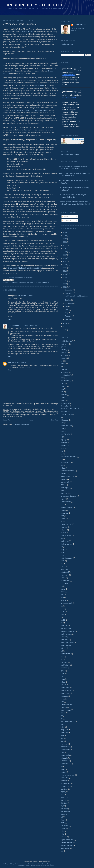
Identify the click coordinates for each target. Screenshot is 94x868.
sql (62, 437)
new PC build (65, 434)
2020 (65, 252)
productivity (65, 403)
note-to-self (65, 572)
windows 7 (46, 282)
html (62, 516)
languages (64, 730)
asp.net (63, 499)
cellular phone (66, 628)
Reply (10, 319)
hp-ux (63, 699)
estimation (64, 662)
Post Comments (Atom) (21, 424)
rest (62, 795)
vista (62, 597)
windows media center (69, 457)
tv (61, 417)
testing (63, 485)
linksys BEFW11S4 (67, 476)
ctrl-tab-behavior (66, 507)
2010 (65, 284)
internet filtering (66, 704)
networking (64, 761)
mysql (63, 752)
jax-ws (63, 713)
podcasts (64, 780)
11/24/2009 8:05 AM (30, 325)
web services (65, 848)
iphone (63, 386)
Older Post (55, 420)
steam (63, 820)
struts (63, 823)
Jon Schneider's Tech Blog (34, 5)
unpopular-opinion (67, 840)
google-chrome (66, 690)
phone (63, 769)
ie (61, 366)
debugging (64, 420)
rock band (64, 583)
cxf (62, 651)
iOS (62, 392)
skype (63, 806)
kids (62, 724)
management (65, 750)
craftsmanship (66, 645)
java (62, 431)
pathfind (63, 530)
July (67, 306)
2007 (65, 326)
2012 (65, 278)
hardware (13, 282)
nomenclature (65, 764)
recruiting (64, 789)
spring (63, 589)
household (64, 513)
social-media (65, 812)
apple (63, 398)
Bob (10, 363)
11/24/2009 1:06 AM (25, 296)
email (63, 552)
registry (63, 792)
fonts (62, 674)
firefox (63, 364)
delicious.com (65, 654)
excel (62, 561)
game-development (67, 471)
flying (62, 671)
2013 (65, 274)
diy (62, 547)
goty (62, 423)
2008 (65, 323)
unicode (63, 837)
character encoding (67, 631)
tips (62, 347)
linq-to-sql (64, 569)
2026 (65, 232)
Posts (65, 216)
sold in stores (39, 85)
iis (61, 521)
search (63, 797)
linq (62, 738)
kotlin (62, 727)
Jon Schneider (18, 277)
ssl (62, 817)
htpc (62, 389)
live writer (64, 744)
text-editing (65, 826)
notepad (63, 445)
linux (62, 741)
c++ (62, 505)
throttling (64, 828)
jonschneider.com (67, 44)
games (63, 358)
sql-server (64, 814)
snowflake (64, 809)
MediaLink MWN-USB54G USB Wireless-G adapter (30, 110)
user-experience (66, 842)
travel (63, 592)
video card (64, 493)
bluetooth (64, 626)
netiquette (64, 758)
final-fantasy (65, 665)
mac (62, 378)
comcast (64, 637)
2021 (65, 249)
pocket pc (64, 778)
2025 (65, 236)
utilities (63, 350)
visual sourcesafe (67, 845)
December (69, 290)
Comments (67, 220)
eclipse (63, 468)
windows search (66, 603)
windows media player (68, 496)
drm (62, 657)
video (63, 490)
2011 (65, 281)
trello (62, 834)
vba (62, 595)
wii (62, 454)
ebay (62, 550)
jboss (62, 567)
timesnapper (65, 488)
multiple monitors (67, 414)
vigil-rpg (63, 440)
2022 (65, 245)
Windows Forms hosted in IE (71, 409)
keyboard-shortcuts (67, 721)
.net (62, 383)
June (67, 310)
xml (62, 851)
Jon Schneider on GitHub (70, 155)
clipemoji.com (65, 462)
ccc (62, 538)
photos (63, 772)
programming (65, 783)
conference (65, 541)
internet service (66, 524)
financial (64, 668)
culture (63, 648)
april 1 (63, 620)
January (68, 319)
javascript (64, 474)
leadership (64, 733)
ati (61, 623)
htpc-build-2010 (66, 426)
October (68, 300)
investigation (65, 375)
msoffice (64, 395)
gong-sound (65, 688)
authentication (66, 502)
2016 (65, 265)
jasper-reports (66, 710)
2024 (65, 239)
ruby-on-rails (65, 482)
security (63, 800)
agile (62, 614)
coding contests (66, 634)
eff (61, 659)
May (67, 313)
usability (63, 352)
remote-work (65, 581)
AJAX (63, 609)
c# (61, 361)
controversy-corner (67, 643)
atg (62, 459)
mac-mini (64, 527)
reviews (63, 533)
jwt (62, 719)
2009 (65, 287)
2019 (65, 255)
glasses (63, 685)
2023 (65, 242)
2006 (65, 330)
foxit (62, 676)
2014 (65, 271)
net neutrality (65, 755)
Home (31, 420)
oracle (63, 448)
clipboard (64, 412)
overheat (64, 479)
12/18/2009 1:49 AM (19, 363)
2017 (65, 261)
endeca (63, 510)
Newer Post (7, 420)
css (62, 465)
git (61, 564)
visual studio (65, 381)
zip (62, 606)
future (63, 679)
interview (64, 707)
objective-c (64, 575)
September (69, 303)
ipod (62, 429)
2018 (65, 258)
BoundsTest (65, 406)
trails (62, 831)
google (63, 400)
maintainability (66, 747)
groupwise (64, 696)
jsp (62, 716)
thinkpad (64, 369)
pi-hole (63, 578)
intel (62, 702)
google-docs (65, 693)
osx (62, 451)
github (63, 682)
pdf (62, 766)
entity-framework (67, 558)
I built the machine (27, 32)
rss (62, 586)
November (69, 293)
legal (62, 735)
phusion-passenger (67, 775)
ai (61, 617)
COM (62, 612)
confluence (64, 640)
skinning (64, 803)
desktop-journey (66, 544)
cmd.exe (64, 443)
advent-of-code (66, 535)
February (68, 316)
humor (63, 519)
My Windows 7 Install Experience (76, 296)
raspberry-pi (65, 786)
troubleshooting (26, 282)
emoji (63, 555)
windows (38, 282)
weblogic (64, 600)
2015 (65, 268)
